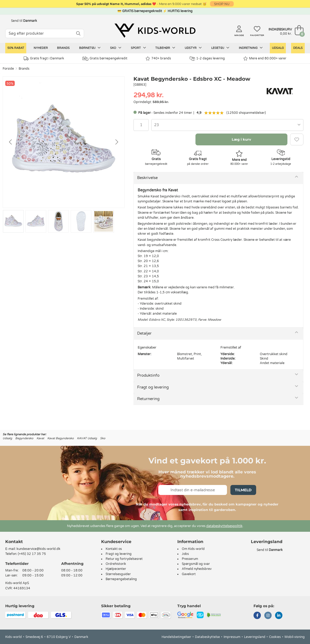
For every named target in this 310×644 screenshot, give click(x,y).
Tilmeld (243, 490)
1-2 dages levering (207, 58)
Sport (138, 48)
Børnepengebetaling (121, 579)
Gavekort (189, 574)
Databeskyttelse (207, 637)
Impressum (232, 637)
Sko (116, 48)
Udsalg (278, 48)
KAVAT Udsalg (87, 438)
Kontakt (14, 542)
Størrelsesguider (118, 574)
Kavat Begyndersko (61, 438)
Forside (8, 69)
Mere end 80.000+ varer (265, 58)
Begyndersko (24, 438)
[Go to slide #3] (58, 221)
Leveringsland (255, 637)
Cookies (275, 637)
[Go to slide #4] (81, 221)
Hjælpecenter (116, 569)
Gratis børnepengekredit (105, 59)
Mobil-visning (295, 637)
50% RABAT (16, 48)
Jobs (185, 554)
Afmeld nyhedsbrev (197, 569)
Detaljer (144, 333)
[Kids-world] (155, 31)
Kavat (40, 438)
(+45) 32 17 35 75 (32, 554)
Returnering (148, 399)
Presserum (190, 559)
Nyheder (41, 48)
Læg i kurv (241, 139)
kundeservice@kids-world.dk (38, 549)
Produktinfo (148, 375)
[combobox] (227, 125)
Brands (63, 48)
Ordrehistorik (116, 564)
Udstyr (193, 48)
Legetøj (220, 48)
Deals (298, 48)
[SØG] (78, 34)
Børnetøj (90, 48)
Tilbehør (165, 48)
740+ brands (158, 58)
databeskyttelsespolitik (224, 526)
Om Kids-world (193, 549)
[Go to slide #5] (104, 221)
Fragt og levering (153, 387)
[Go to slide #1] (13, 221)
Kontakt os (114, 549)
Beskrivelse (147, 178)
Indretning (251, 48)
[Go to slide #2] (36, 221)
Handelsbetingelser (176, 637)
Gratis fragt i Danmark (44, 58)
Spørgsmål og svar (196, 564)
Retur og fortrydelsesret (124, 559)
